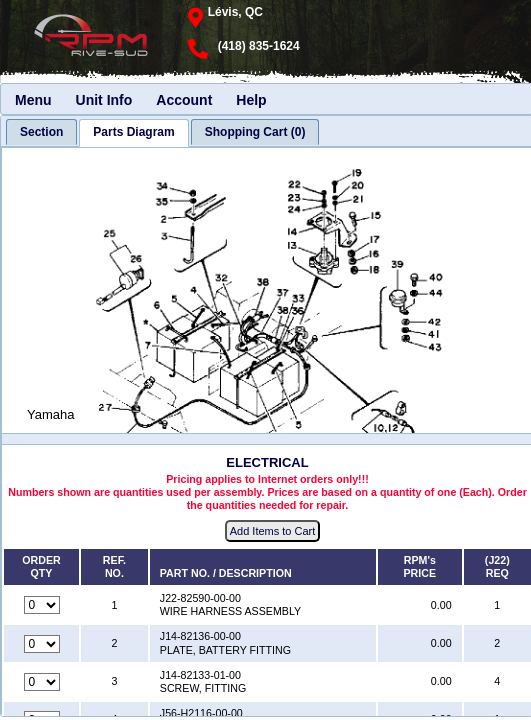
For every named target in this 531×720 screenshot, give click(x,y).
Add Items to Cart (273, 531)
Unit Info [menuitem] (104, 100)
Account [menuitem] (184, 100)
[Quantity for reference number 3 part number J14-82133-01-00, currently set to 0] (42, 682)
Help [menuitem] (251, 100)
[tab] (41, 132)
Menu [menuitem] (33, 100)
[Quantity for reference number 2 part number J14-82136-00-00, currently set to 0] (42, 644)
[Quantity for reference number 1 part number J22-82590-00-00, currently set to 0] (42, 605)
